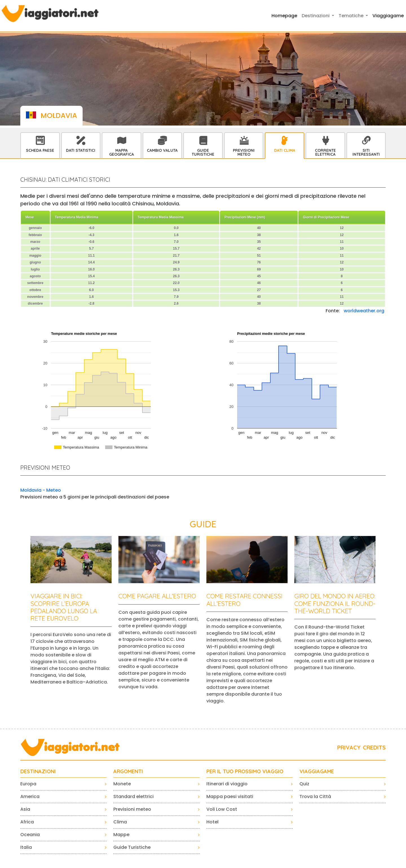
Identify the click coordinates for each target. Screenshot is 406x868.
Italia (26, 847)
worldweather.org (364, 311)
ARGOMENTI (128, 772)
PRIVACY (349, 747)
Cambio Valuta (162, 150)
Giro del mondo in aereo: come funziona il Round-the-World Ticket (335, 604)
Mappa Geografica (122, 152)
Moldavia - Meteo (41, 490)
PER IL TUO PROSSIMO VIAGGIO (245, 772)
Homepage (284, 16)
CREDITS (374, 747)
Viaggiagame (388, 16)
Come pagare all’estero (157, 596)
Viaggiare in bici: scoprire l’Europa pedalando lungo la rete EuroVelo (64, 607)
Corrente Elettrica (325, 152)
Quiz (304, 784)
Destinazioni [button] (316, 16)
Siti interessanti (366, 152)
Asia (25, 809)
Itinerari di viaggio (227, 784)
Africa (27, 822)
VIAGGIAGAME (317, 772)
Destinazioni (38, 772)
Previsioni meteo (132, 809)
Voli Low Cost (222, 809)
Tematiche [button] (352, 16)
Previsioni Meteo (244, 152)
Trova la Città (315, 796)
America (30, 796)
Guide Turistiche (203, 152)
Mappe (121, 835)
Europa (28, 784)
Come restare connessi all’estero (244, 600)
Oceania (30, 835)
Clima (120, 822)
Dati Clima (285, 150)
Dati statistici (81, 150)
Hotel (212, 822)
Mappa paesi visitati (230, 796)
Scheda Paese (40, 150)
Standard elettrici (134, 796)
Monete (122, 784)
